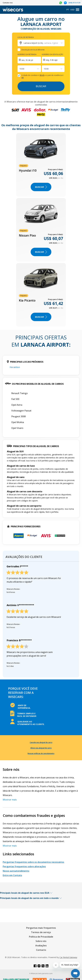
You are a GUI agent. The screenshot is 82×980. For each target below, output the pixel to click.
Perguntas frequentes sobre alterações (24, 866)
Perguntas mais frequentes (41, 928)
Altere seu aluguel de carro (41, 748)
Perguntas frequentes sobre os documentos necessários (33, 862)
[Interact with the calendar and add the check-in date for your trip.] (29, 60)
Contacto (41, 950)
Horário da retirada (27, 54)
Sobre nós (41, 941)
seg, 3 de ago (52, 60)
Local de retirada (26, 37)
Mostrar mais (10, 800)
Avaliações (41, 946)
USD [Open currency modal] (72, 10)
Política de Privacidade (41, 937)
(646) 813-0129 (74, 3)
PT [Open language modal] (68, 10)
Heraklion (15, 367)
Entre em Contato (12, 875)
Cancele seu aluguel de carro (41, 742)
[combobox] (20, 69)
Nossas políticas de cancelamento (41, 753)
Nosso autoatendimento (16, 871)
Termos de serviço (41, 932)
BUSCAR (41, 187)
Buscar (41, 86)
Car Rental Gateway (68, 957)
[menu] (78, 10)
